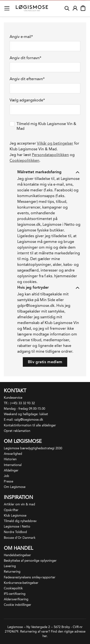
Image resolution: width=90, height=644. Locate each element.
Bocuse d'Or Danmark (20, 538)
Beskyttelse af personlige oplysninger (30, 561)
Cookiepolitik (13, 588)
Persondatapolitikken (50, 155)
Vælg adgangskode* (27, 100)
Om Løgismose (15, 487)
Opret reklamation (17, 431)
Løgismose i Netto (17, 526)
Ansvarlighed (13, 454)
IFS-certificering (15, 594)
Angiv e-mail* (21, 37)
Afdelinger (11, 470)
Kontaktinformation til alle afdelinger (30, 425)
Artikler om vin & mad (19, 504)
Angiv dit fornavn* (25, 58)
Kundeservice (13, 398)
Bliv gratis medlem (45, 362)
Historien (10, 459)
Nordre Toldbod (15, 532)
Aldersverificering (16, 599)
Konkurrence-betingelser (21, 583)
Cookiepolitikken (24, 160)
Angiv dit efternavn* (27, 79)
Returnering (12, 572)
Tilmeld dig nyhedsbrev (20, 521)
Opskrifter (11, 510)
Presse (9, 481)
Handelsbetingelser (17, 555)
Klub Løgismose (15, 516)
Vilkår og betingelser (55, 143)
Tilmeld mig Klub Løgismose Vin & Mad (46, 126)
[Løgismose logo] (32, 8)
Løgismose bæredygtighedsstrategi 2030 (33, 448)
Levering (10, 566)
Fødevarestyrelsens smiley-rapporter (30, 577)
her (45, 636)
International (13, 465)
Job (6, 476)
